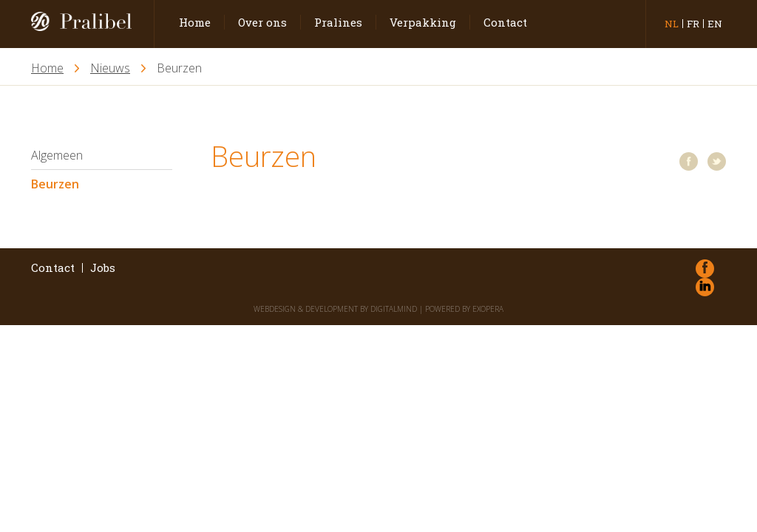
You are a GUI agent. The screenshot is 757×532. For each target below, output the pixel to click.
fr (693, 24)
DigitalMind (394, 309)
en (715, 24)
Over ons (262, 22)
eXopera (488, 309)
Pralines (338, 22)
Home (195, 22)
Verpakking (423, 22)
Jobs (103, 268)
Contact (505, 22)
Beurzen (55, 184)
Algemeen (57, 155)
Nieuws (110, 68)
